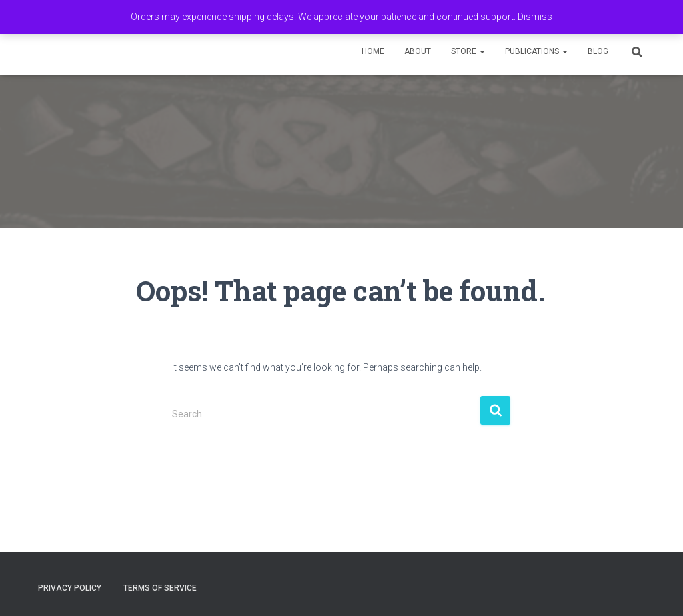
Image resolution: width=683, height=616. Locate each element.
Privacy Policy (70, 588)
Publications (536, 51)
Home (373, 51)
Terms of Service (160, 588)
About (418, 51)
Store (468, 51)
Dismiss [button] (535, 17)
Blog (598, 51)
